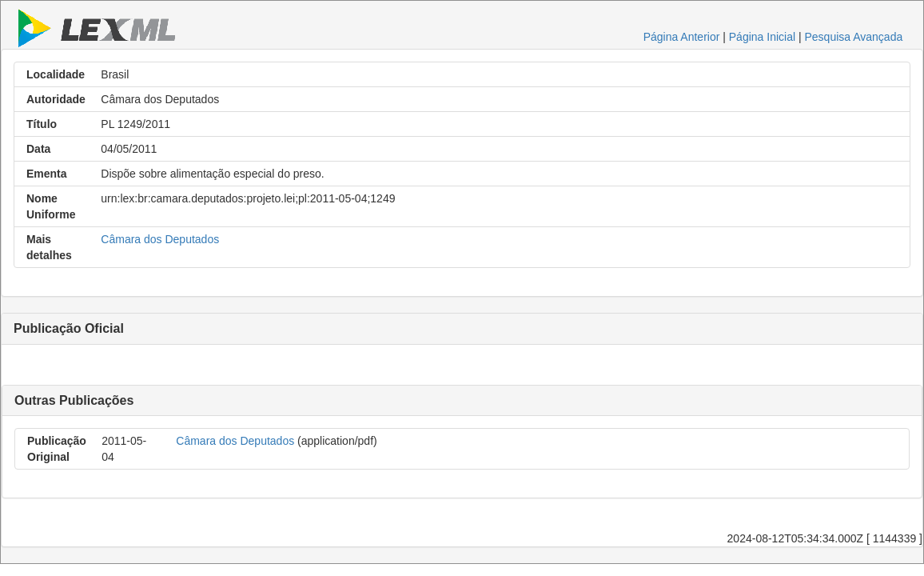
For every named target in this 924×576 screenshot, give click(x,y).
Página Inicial (762, 37)
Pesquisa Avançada (853, 37)
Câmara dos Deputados (160, 239)
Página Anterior (682, 37)
